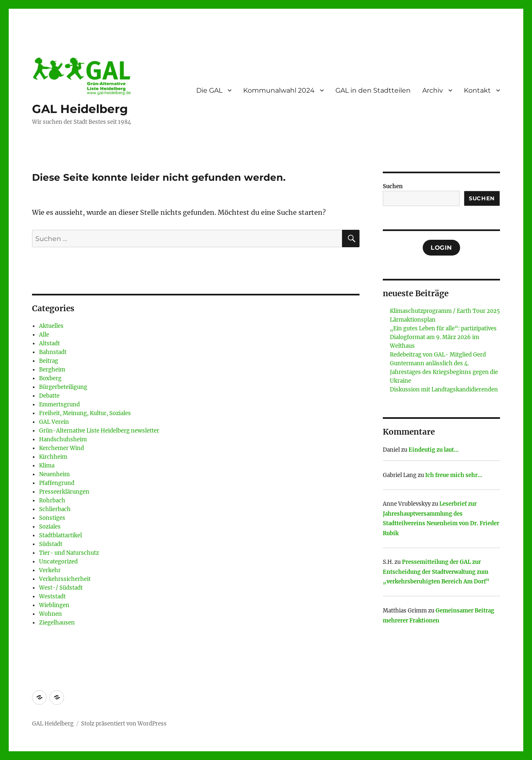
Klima (47, 466)
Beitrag (49, 361)
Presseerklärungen (64, 492)
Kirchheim (53, 457)
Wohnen (50, 614)
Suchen (393, 186)
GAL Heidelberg (80, 109)
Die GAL (209, 90)
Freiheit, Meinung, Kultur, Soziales (85, 413)
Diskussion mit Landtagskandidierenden (444, 390)
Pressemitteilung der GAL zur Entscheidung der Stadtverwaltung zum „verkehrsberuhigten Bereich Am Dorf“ (436, 572)
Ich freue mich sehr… (454, 475)
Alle (44, 335)
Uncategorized (58, 562)
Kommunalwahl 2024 (279, 90)
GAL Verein (54, 422)
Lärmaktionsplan (413, 320)
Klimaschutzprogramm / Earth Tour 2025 (445, 311)
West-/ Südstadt (61, 588)
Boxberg (50, 378)
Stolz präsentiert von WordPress (124, 724)
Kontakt (477, 90)
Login (441, 248)
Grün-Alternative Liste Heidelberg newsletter (99, 431)
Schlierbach (55, 509)
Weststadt (52, 596)
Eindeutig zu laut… (433, 450)
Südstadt (51, 544)
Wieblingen (54, 605)
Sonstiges (52, 518)
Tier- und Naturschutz (69, 553)
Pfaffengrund (57, 483)
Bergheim (52, 370)
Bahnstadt (53, 352)
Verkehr (50, 570)
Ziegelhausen (57, 623)
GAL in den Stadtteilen (373, 90)
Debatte (49, 396)
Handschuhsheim (63, 439)
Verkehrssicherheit (65, 579)
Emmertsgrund (59, 405)
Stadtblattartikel (60, 535)
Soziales (50, 527)
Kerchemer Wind (62, 448)
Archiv (433, 90)
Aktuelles (51, 326)
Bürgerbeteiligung (63, 387)
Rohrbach (52, 501)
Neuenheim (54, 474)
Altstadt (49, 343)
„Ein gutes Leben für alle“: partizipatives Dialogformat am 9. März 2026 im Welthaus (443, 337)
